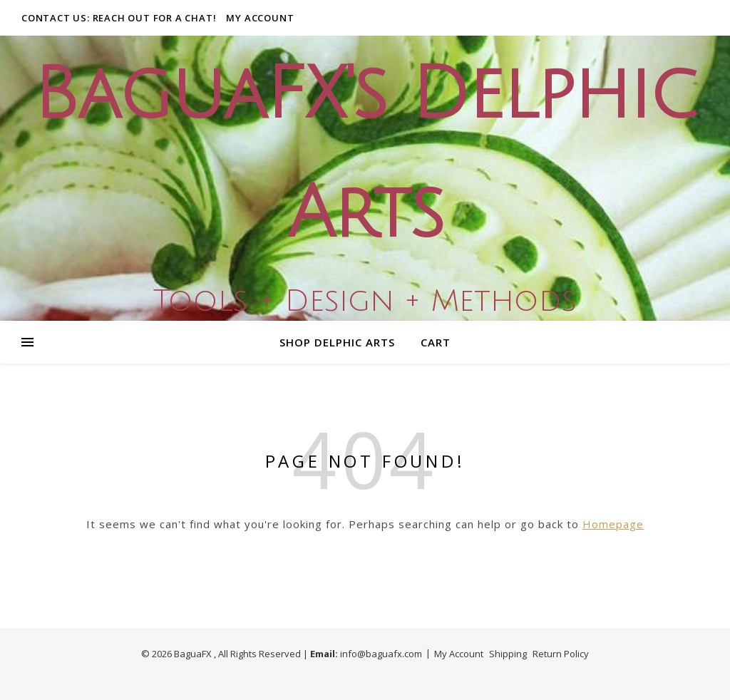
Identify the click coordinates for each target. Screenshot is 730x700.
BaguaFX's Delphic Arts (365, 155)
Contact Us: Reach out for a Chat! (119, 18)
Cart (436, 342)
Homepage (613, 524)
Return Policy (561, 654)
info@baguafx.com (381, 654)
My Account (260, 18)
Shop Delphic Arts (337, 342)
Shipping (508, 654)
